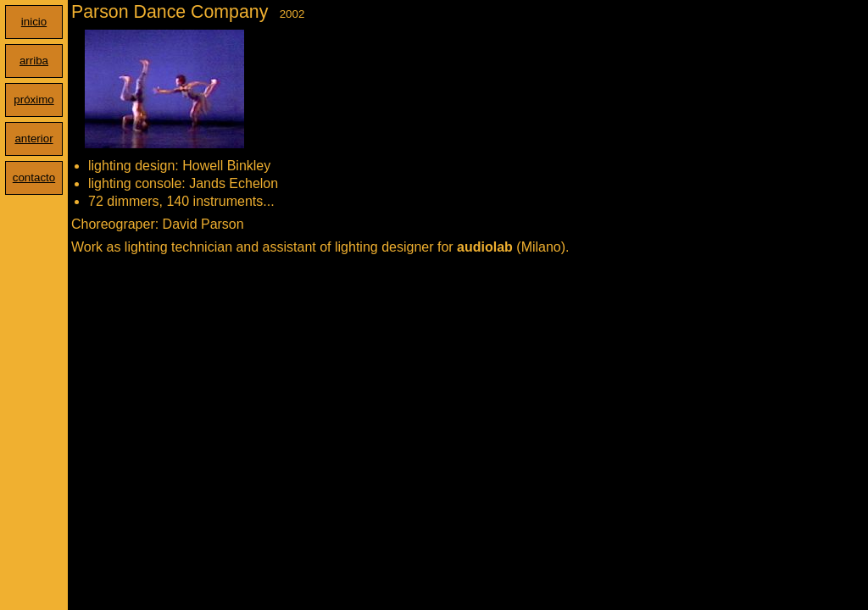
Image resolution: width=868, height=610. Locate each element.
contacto (34, 177)
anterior (33, 139)
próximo (33, 100)
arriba (34, 61)
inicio (34, 22)
